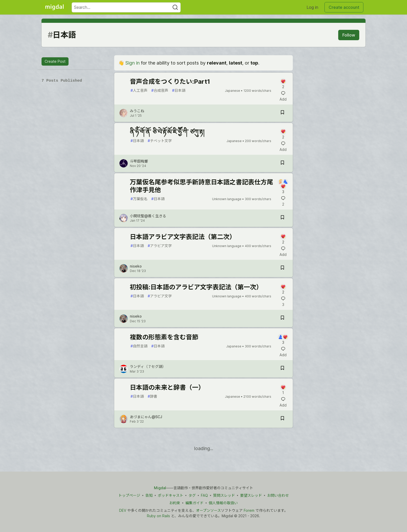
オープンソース (208, 510)
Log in (312, 7)
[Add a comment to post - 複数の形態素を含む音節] (283, 339)
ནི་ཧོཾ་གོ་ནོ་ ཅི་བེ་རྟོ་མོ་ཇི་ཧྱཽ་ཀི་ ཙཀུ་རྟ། (167, 132)
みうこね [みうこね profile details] (137, 111)
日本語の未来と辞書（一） (167, 387)
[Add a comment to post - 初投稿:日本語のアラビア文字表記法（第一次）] (283, 289)
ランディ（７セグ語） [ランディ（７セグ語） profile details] (148, 366)
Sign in (133, 63)
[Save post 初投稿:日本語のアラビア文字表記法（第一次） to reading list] (282, 318)
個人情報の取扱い (223, 503)
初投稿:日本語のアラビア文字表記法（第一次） (196, 287)
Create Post (55, 61)
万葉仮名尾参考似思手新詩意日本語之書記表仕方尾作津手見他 (201, 186)
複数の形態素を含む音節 (164, 337)
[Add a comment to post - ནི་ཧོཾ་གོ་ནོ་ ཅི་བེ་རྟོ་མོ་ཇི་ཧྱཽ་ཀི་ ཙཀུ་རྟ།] (283, 134)
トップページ (129, 495)
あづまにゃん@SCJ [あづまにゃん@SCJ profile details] (146, 417)
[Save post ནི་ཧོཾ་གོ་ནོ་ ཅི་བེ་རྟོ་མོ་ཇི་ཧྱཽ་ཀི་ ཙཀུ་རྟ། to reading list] (282, 163)
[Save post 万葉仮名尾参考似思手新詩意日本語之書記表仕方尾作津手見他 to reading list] (282, 218)
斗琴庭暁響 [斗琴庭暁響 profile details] (139, 161)
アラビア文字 (160, 246)
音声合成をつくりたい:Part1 (170, 82)
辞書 (152, 396)
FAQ (204, 495)
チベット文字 (160, 141)
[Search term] (126, 7)
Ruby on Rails (158, 516)
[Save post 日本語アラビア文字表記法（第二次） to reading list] (282, 268)
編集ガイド (194, 503)
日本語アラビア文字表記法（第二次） (183, 237)
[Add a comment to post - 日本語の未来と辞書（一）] (283, 390)
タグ (192, 495)
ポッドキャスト (171, 495)
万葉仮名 (139, 199)
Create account (344, 7)
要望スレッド (251, 495)
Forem (249, 510)
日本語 (179, 90)
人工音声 (139, 90)
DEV (123, 510)
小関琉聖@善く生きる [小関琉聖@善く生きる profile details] (148, 216)
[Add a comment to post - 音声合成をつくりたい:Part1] (283, 84)
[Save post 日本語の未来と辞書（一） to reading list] (282, 419)
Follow (349, 35)
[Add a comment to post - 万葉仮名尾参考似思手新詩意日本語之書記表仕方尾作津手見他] (283, 187)
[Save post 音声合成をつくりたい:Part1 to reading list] (282, 113)
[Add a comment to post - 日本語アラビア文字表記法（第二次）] (283, 239)
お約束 (175, 503)
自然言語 (139, 346)
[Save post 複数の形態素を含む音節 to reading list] (282, 369)
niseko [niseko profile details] (136, 266)
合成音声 (160, 90)
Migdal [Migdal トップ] (160, 488)
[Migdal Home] (55, 7)
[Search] (175, 7)
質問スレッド (224, 495)
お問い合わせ (278, 495)
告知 (149, 495)
